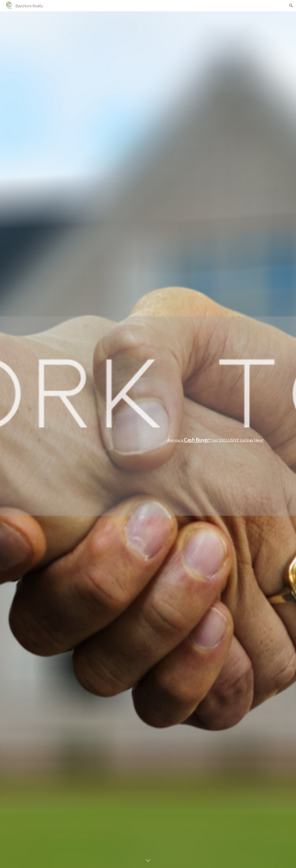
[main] (148, 440)
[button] (291, 6)
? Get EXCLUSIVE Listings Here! (236, 440)
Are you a (176, 440)
